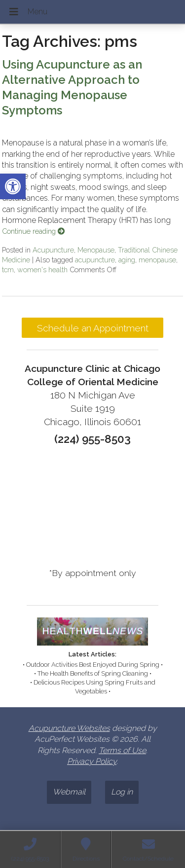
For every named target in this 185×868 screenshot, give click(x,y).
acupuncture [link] (95, 260)
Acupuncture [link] (53, 250)
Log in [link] (122, 792)
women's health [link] (42, 270)
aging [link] (127, 260)
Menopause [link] (96, 250)
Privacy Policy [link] (92, 761)
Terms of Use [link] (122, 750)
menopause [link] (157, 260)
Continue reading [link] (33, 231)
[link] (13, 186)
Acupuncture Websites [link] (69, 728)
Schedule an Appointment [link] (93, 328)
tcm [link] (8, 270)
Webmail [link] (69, 792)
